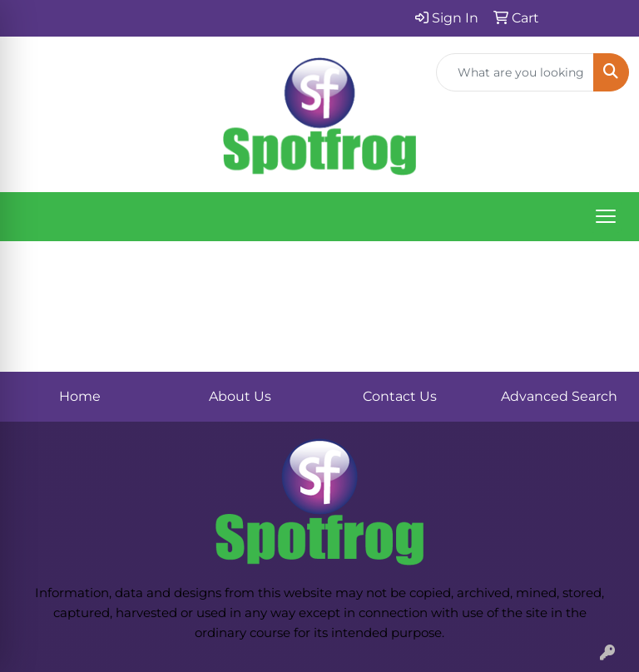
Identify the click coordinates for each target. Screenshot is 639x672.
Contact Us (400, 396)
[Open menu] (606, 216)
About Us (240, 396)
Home (80, 396)
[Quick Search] (515, 72)
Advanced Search (559, 396)
